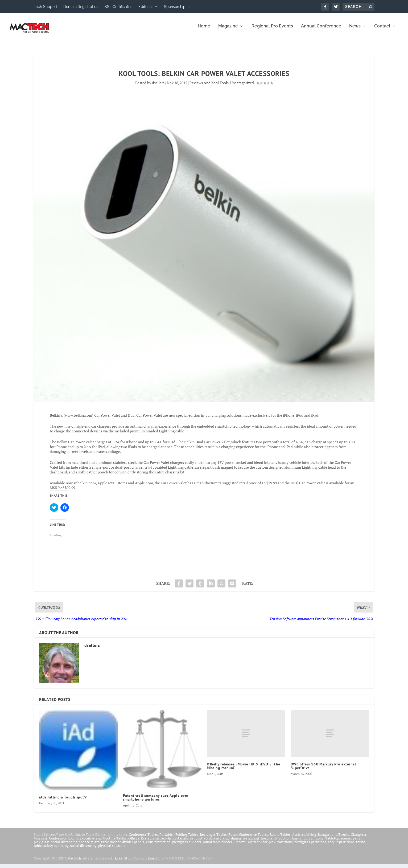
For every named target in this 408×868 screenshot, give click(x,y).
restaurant (251, 842)
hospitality (269, 842)
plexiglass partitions (310, 846)
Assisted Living (304, 838)
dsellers (158, 86)
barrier (297, 842)
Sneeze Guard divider (251, 846)
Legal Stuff (123, 862)
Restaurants (150, 842)
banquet (196, 842)
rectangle (181, 842)
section (285, 842)
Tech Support (46, 7)
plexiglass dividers (187, 846)
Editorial (146, 7)
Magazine (228, 30)
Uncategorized (242, 86)
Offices (134, 842)
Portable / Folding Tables (179, 838)
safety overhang (56, 849)
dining (236, 842)
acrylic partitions (341, 846)
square (346, 842)
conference (213, 842)
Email (152, 862)
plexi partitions (281, 846)
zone (320, 842)
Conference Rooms (63, 842)
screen (309, 842)
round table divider (218, 846)
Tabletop (332, 842)
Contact (382, 30)
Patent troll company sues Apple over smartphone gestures (156, 801)
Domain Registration (81, 7)
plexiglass (42, 846)
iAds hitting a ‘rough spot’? (63, 801)
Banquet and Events (333, 838)
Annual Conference (321, 30)
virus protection (158, 846)
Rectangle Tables (213, 838)
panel (357, 842)
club (226, 842)
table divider (111, 846)
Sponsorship (175, 7)
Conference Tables (143, 838)
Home (204, 30)
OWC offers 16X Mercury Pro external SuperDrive (323, 770)
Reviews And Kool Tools (209, 86)
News (355, 30)
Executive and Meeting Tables (103, 842)
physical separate (112, 849)
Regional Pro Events (272, 30)
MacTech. (75, 862)
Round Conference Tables (248, 838)
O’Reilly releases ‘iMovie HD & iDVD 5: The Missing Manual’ (244, 770)
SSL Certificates (118, 7)
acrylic (166, 842)
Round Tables (280, 838)
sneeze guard (89, 846)
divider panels (133, 846)
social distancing (64, 846)
